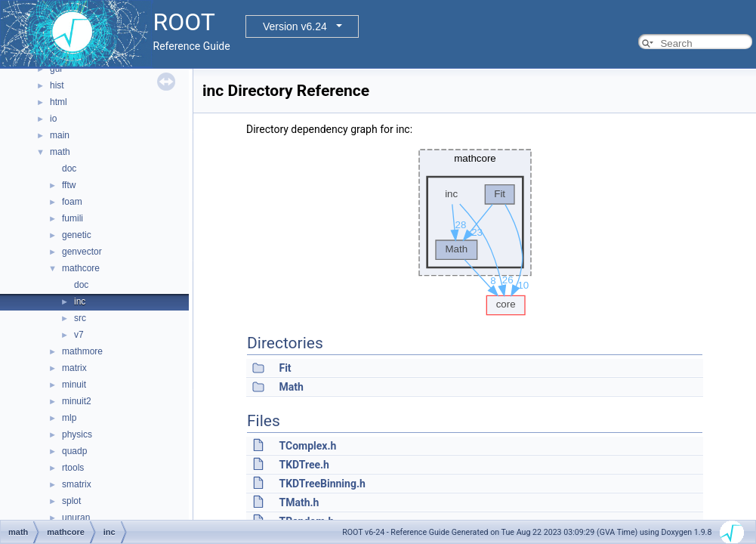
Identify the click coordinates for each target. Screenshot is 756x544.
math (60, 152)
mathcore (81, 268)
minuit (74, 385)
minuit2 (77, 401)
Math (291, 387)
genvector (82, 252)
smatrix (77, 484)
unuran (76, 518)
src (80, 318)
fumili (73, 218)
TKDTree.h (304, 465)
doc (69, 168)
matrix (74, 368)
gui (56, 69)
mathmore (82, 351)
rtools (73, 468)
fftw (69, 185)
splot (71, 501)
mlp (69, 418)
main (60, 135)
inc (80, 301)
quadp (74, 451)
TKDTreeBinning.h (322, 484)
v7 (79, 335)
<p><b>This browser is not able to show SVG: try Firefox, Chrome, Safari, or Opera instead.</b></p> (475, 228)
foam (72, 202)
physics (77, 434)
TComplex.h (307, 446)
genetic (77, 235)
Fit (285, 368)
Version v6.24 (295, 26)
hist (57, 85)
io (53, 119)
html (59, 102)
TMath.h (299, 502)
